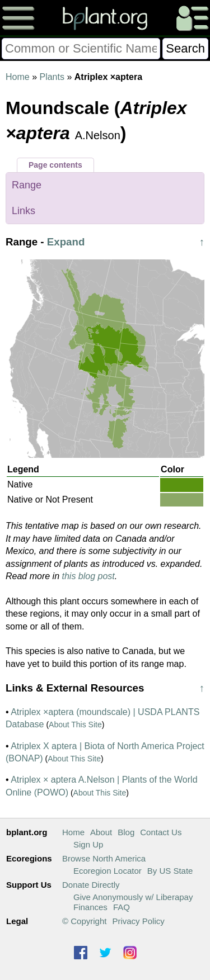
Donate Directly (91, 885)
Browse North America (104, 858)
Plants (52, 77)
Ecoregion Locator (108, 871)
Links (24, 211)
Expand (66, 242)
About (101, 832)
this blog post (88, 576)
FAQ (122, 907)
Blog (126, 832)
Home (18, 77)
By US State (170, 871)
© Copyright (84, 921)
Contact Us (161, 832)
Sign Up (88, 844)
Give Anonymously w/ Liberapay (133, 897)
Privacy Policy (138, 921)
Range (27, 185)
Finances (90, 907)
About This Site (75, 725)
